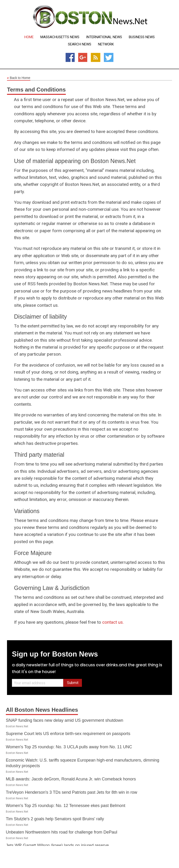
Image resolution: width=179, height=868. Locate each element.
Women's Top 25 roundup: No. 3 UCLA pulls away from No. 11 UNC (69, 747)
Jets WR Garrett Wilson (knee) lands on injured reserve (57, 845)
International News (104, 37)
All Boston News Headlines (42, 710)
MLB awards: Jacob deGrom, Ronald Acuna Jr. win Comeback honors (71, 779)
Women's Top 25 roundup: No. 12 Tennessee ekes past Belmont (66, 806)
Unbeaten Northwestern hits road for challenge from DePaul (61, 832)
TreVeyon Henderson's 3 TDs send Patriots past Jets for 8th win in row (72, 792)
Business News (142, 37)
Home (29, 37)
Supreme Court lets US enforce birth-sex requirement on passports (68, 734)
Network (106, 44)
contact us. (113, 622)
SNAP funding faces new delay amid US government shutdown (65, 720)
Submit (73, 683)
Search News (80, 44)
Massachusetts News (60, 37)
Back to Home (19, 78)
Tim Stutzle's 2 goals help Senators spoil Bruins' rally (55, 819)
